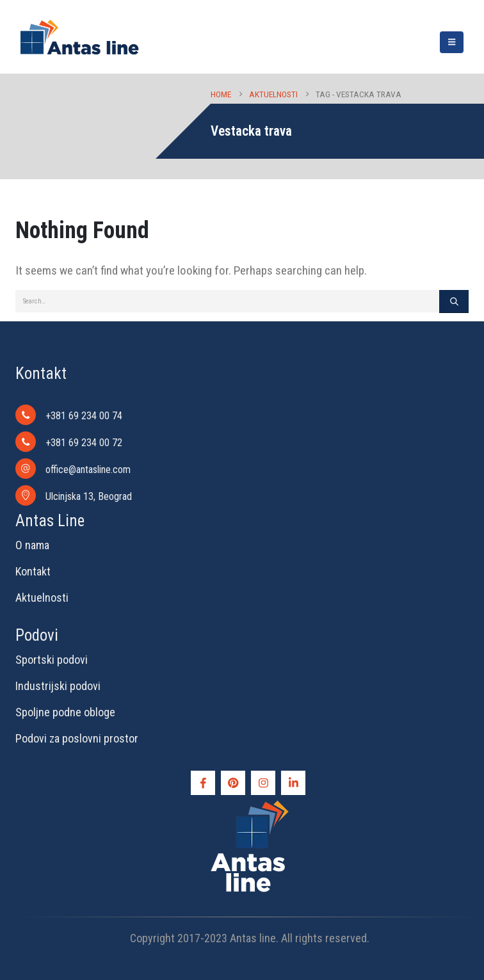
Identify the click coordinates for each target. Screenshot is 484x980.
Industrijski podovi (58, 686)
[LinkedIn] (293, 783)
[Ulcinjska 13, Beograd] (250, 495)
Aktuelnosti (42, 598)
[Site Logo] (79, 37)
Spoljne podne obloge (65, 712)
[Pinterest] (233, 783)
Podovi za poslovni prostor (77, 738)
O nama (32, 545)
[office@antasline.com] (250, 469)
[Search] (454, 301)
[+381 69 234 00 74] (250, 415)
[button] (452, 42)
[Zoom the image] (250, 804)
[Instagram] (263, 783)
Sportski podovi (52, 660)
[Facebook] (203, 783)
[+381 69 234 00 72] (250, 442)
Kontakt (33, 571)
